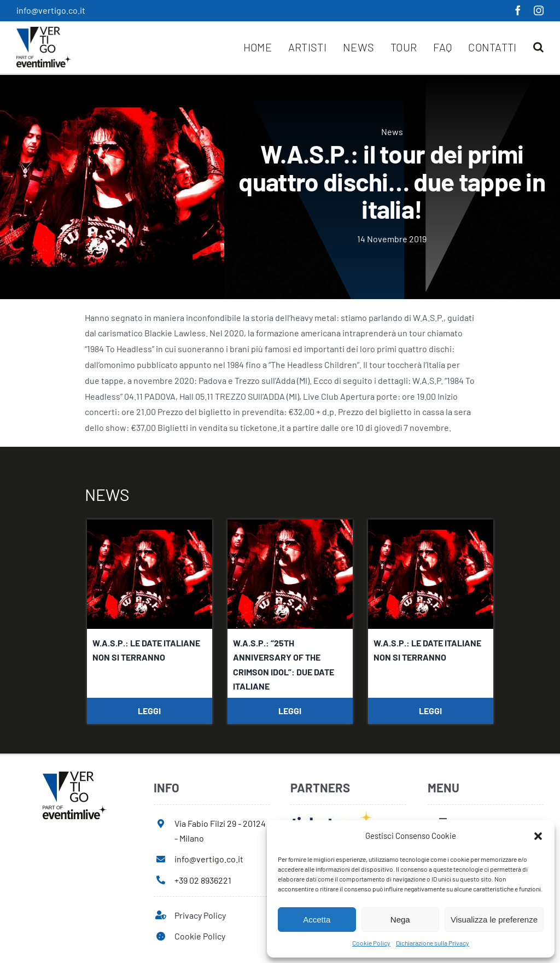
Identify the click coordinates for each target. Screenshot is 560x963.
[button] (538, 836)
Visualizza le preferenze (494, 920)
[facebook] (518, 10)
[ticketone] (332, 815)
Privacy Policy (200, 915)
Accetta (317, 920)
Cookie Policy (371, 943)
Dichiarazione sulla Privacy (433, 943)
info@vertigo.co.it (51, 10)
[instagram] (539, 10)
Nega (400, 920)
